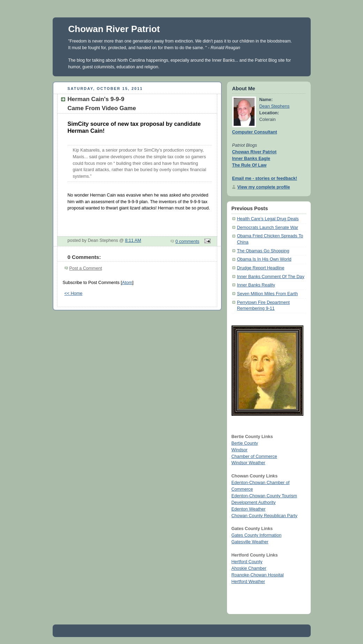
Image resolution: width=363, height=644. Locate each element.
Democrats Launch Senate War (268, 228)
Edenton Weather (249, 509)
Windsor (240, 450)
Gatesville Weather (250, 542)
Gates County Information (257, 535)
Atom (127, 283)
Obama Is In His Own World (264, 259)
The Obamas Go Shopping (263, 251)
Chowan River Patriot (114, 29)
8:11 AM (133, 240)
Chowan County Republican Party (264, 516)
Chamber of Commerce (254, 457)
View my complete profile (264, 187)
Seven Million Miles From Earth (267, 294)
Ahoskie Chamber (249, 568)
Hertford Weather (248, 582)
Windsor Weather (248, 463)
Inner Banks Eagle (251, 159)
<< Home (74, 293)
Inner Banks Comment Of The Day (271, 277)
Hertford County (247, 562)
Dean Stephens (275, 106)
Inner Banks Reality (256, 285)
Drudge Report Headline (261, 268)
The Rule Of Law (249, 165)
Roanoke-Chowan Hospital (258, 575)
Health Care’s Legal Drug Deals (268, 219)
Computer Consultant (255, 132)
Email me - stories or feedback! (265, 178)
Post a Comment (86, 268)
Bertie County (245, 443)
